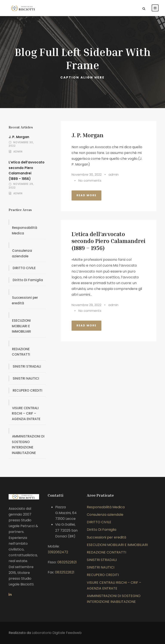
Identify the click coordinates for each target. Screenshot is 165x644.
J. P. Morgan (87, 135)
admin (114, 174)
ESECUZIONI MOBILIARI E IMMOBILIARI (21, 326)
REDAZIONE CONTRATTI (21, 352)
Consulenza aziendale (22, 253)
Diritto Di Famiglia (28, 280)
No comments (90, 180)
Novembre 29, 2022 (86, 305)
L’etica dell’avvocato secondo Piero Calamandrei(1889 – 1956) (108, 241)
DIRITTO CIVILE (24, 268)
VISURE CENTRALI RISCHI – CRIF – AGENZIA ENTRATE (26, 413)
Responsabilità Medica (24, 230)
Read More (86, 195)
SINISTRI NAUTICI (26, 378)
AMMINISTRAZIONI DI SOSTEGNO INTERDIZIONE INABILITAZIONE (28, 445)
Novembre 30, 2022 (87, 174)
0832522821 (67, 562)
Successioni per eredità (25, 300)
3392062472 (58, 552)
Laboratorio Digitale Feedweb (57, 633)
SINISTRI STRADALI (27, 366)
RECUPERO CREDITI (27, 390)
